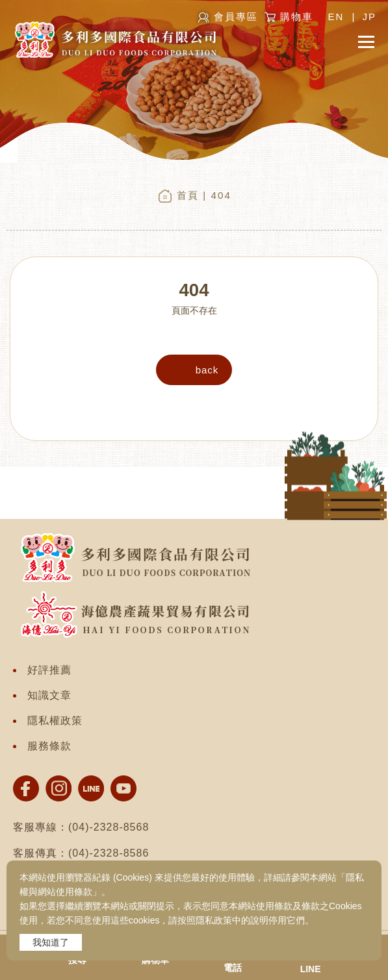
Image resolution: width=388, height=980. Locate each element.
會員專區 (236, 17)
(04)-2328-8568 (109, 827)
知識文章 (49, 695)
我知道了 (51, 942)
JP (369, 17)
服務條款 (49, 746)
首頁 (188, 195)
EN (336, 17)
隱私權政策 (55, 721)
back (207, 370)
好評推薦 (49, 670)
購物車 (297, 17)
